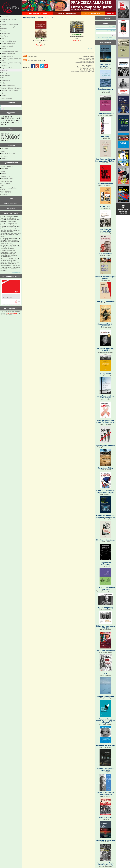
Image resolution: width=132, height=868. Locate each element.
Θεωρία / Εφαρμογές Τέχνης (10, 51)
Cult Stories (5, 22)
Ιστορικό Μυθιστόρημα (8, 54)
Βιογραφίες (5, 31)
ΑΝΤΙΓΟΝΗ (5, 149)
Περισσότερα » (17, 273)
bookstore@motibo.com (87, 71)
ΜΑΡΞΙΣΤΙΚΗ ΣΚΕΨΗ (8, 154)
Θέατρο (4, 49)
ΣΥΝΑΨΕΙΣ (5, 195)
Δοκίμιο (4, 39)
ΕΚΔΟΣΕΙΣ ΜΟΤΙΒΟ (93, 13)
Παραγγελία (41, 45)
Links (11, 198)
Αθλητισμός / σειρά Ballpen (10, 24)
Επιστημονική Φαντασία (9, 41)
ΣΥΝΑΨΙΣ (4, 159)
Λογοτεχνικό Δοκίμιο (8, 68)
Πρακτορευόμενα (11, 163)
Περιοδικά (11, 145)
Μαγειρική (4, 70)
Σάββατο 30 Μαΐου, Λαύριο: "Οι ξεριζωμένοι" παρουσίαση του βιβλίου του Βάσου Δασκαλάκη (10, 240)
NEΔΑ (3, 171)
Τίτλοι (11, 129)
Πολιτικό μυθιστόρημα (8, 86)
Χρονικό (4, 96)
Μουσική (4, 73)
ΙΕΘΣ (3, 185)
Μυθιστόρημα (6, 78)
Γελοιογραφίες (6, 33)
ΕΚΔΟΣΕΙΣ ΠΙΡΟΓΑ (7, 179)
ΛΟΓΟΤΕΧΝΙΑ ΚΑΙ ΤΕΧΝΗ (37, 13)
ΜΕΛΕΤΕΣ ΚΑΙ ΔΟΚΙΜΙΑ (67, 13)
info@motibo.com (88, 63)
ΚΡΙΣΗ (3, 151)
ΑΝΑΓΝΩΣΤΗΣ (6, 176)
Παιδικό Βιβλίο (6, 80)
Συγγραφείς (11, 113)
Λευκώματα (5, 65)
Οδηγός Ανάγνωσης (11, 203)
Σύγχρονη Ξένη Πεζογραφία (10, 91)
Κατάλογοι (11, 208)
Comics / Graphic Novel (9, 19)
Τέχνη (3, 93)
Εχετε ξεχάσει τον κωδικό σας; (107, 37)
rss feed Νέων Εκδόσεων (36, 61)
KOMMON (5, 169)
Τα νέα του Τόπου (11, 213)
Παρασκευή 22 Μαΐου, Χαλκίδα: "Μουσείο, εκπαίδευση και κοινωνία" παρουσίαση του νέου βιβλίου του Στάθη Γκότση (10, 261)
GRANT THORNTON (8, 166)
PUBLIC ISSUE (6, 174)
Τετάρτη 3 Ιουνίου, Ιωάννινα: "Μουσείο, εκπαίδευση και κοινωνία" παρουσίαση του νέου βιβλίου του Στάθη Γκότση (10, 219)
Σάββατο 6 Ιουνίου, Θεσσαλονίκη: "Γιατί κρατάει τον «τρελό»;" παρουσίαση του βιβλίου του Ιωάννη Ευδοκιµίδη (11, 246)
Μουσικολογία (6, 75)
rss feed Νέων (32, 56)
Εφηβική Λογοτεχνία (8, 46)
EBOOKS (111, 13)
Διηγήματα (5, 36)
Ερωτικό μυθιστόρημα (8, 44)
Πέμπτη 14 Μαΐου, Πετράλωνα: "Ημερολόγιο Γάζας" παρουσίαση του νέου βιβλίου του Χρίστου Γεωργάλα (10, 268)
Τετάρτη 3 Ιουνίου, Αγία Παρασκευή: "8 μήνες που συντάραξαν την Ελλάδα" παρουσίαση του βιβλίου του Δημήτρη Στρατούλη (9, 254)
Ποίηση (4, 83)
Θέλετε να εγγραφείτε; (109, 39)
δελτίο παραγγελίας (12, 313)
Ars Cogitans (5, 17)
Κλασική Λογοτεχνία (7, 56)
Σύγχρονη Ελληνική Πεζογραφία (11, 88)
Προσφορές (105, 18)
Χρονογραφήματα (7, 98)
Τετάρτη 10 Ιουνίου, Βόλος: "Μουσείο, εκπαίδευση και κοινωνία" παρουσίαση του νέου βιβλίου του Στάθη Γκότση (10, 226)
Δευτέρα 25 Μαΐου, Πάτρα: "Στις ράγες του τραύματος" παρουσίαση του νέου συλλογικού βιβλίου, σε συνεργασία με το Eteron (11, 233)
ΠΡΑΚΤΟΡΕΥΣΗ (6, 192)
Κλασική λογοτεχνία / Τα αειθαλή (11, 63)
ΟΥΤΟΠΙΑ (4, 156)
